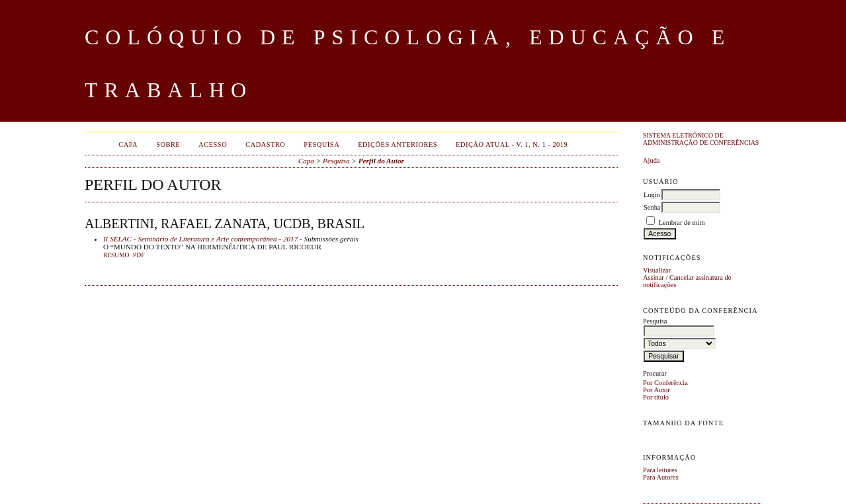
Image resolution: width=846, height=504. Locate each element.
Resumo (116, 255)
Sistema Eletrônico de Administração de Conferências (701, 139)
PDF (139, 255)
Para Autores (660, 477)
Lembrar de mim (682, 223)
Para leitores (660, 470)
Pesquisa (321, 145)
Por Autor (656, 390)
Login (652, 195)
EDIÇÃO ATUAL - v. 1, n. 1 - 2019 (512, 145)
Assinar (654, 277)
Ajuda (651, 160)
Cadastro (265, 145)
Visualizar (657, 270)
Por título (656, 397)
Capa (128, 145)
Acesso (213, 145)
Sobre (168, 145)
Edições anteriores (398, 145)
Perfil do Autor (381, 161)
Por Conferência (665, 383)
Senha (652, 207)
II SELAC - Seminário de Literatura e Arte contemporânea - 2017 (200, 239)
